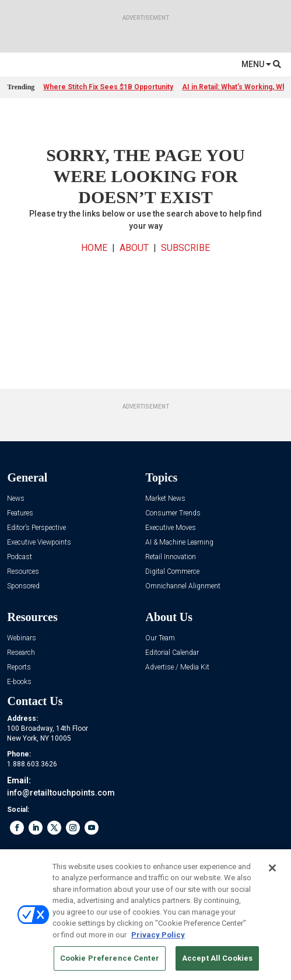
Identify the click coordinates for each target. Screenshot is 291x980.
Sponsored (23, 586)
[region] (145, 915)
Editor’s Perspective (36, 528)
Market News (165, 499)
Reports (19, 667)
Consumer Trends (173, 513)
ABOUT (134, 248)
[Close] (272, 868)
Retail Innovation (171, 557)
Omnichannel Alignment (183, 586)
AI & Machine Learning (179, 543)
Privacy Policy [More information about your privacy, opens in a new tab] (158, 935)
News (16, 499)
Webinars (22, 638)
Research (21, 653)
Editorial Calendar (172, 653)
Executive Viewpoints (39, 543)
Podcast (20, 557)
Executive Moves (171, 528)
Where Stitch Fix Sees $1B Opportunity (108, 87)
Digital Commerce (172, 572)
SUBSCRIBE (185, 248)
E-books (19, 682)
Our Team (160, 638)
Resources (23, 572)
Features (20, 513)
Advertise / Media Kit (177, 667)
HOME (94, 248)
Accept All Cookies (217, 958)
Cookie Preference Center (110, 958)
